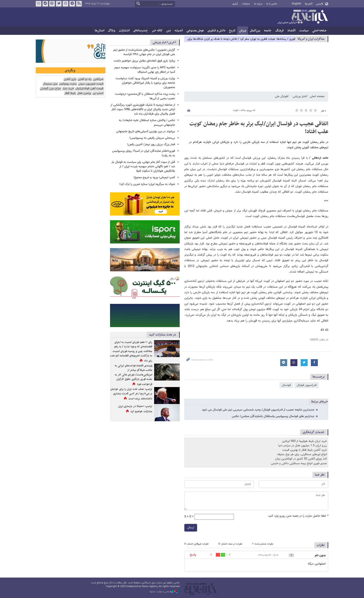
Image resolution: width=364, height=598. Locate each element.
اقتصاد (291, 31)
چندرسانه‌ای (141, 31)
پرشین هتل (84, 93)
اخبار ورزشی (300, 96)
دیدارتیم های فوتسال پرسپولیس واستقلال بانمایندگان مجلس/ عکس (273, 416)
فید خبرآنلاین (79, 4)
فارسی (320, 4)
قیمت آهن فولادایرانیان (89, 89)
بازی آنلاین (70, 79)
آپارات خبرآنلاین (52, 4)
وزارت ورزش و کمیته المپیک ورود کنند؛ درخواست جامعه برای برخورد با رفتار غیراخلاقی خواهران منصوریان (145, 83)
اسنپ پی (98, 93)
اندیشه (179, 31)
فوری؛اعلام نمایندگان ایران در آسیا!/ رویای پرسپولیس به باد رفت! (144, 153)
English (296, 4)
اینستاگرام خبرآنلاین (65, 4)
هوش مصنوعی (195, 31)
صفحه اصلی (319, 31)
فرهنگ (279, 31)
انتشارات (124, 31)
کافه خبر (157, 31)
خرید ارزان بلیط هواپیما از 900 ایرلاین (304, 441)
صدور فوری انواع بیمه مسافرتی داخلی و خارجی (299, 463)
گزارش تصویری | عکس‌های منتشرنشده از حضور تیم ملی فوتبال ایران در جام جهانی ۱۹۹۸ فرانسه (144, 52)
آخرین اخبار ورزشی (164, 42)
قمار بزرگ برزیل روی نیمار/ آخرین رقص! (151, 145)
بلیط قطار (70, 93)
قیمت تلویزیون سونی (91, 84)
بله (45, 4)
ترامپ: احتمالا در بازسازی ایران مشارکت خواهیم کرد (135, 409)
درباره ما (258, 4)
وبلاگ (112, 31)
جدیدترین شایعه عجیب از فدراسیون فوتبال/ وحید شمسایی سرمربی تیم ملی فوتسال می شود (258, 410)
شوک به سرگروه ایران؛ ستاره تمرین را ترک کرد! (147, 184)
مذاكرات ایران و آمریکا (311, 39)
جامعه (268, 31)
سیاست (304, 31)
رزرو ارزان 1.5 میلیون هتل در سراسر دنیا (303, 446)
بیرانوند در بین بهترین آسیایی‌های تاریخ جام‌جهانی (146, 131)
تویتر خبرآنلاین (59, 4)
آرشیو (235, 4)
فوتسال (286, 385)
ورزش (243, 31)
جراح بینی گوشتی (50, 89)
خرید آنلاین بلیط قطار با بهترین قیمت (305, 450)
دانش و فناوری (216, 31)
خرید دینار (68, 89)
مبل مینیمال (50, 84)
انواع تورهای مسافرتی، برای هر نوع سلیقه (302, 454)
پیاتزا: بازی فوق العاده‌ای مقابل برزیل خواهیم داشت (144, 61)
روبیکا (39, 4)
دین (169, 31)
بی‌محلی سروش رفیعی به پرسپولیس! (152, 138)
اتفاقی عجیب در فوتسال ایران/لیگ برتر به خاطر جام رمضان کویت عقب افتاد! (259, 128)
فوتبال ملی (281, 96)
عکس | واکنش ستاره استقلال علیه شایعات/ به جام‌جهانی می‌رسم (147, 123)
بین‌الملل (255, 31)
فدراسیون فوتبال (307, 385)
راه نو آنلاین (84, 79)
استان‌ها (99, 31)
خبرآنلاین (303, 17)
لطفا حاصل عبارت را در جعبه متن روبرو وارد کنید (298, 516)
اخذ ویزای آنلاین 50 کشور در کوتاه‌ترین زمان (301, 459)
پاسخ (193, 555)
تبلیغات (246, 4)
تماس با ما (272, 4)
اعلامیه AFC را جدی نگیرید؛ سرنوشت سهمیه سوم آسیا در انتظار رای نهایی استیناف (145, 70)
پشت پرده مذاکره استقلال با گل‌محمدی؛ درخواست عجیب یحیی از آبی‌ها (145, 96)
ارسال (191, 528)
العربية (309, 4)
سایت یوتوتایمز (68, 84)
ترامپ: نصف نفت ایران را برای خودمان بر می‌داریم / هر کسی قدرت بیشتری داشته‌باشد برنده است (131, 394)
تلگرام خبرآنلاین (72, 4)
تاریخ (232, 31)
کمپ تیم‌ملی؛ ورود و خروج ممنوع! (154, 177)
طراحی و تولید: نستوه (165, 592)
